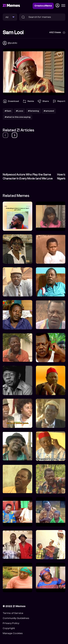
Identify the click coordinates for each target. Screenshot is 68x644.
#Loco (19, 111)
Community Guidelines (16, 618)
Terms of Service (13, 613)
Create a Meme (43, 6)
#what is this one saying (17, 117)
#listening (33, 111)
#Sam (8, 111)
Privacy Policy (11, 623)
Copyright (9, 628)
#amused (49, 111)
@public (12, 43)
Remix (28, 101)
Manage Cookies (13, 633)
